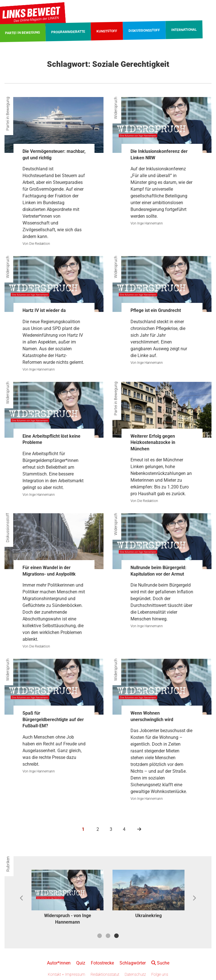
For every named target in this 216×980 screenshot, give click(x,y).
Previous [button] (22, 898)
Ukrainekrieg (148, 916)
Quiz (81, 963)
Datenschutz (135, 974)
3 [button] (116, 936)
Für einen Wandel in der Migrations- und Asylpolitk (49, 571)
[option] (67, 898)
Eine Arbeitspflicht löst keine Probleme (51, 439)
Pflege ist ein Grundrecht (156, 310)
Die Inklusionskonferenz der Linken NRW (159, 154)
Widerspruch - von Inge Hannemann (68, 919)
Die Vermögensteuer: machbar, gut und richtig (54, 154)
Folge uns (160, 974)
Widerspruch (116, 108)
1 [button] (100, 936)
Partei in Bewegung (8, 114)
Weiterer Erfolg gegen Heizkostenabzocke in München (153, 442)
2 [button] (108, 936)
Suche (160, 963)
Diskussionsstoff (8, 528)
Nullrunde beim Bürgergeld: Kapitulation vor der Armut (158, 571)
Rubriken (8, 864)
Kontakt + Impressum (67, 974)
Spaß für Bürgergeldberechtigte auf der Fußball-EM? (53, 719)
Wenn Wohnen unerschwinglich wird (152, 716)
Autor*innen (59, 963)
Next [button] (194, 898)
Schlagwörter (133, 963)
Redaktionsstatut (105, 974)
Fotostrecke (102, 963)
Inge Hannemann (150, 223)
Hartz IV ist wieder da (44, 310)
